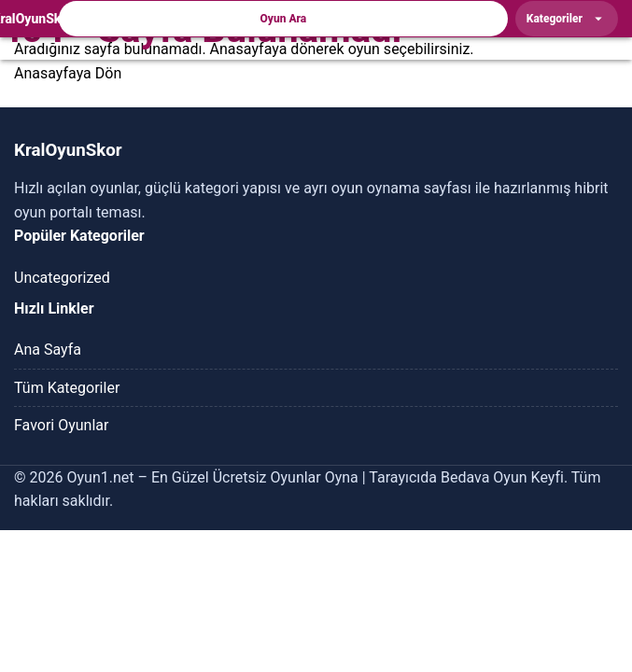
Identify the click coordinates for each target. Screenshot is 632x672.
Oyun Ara (284, 19)
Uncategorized (62, 278)
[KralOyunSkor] (33, 19)
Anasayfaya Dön (68, 73)
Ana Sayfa (48, 350)
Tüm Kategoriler (67, 388)
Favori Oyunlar (61, 425)
